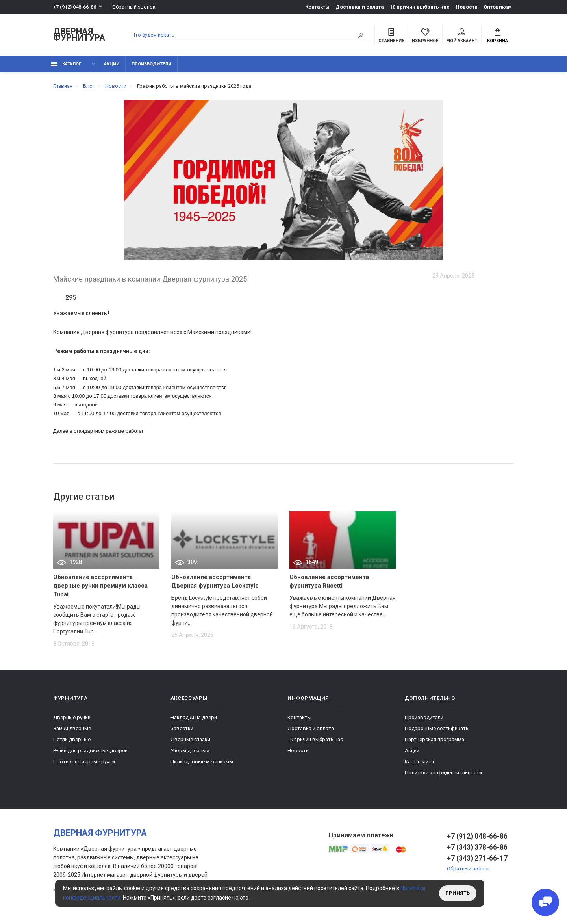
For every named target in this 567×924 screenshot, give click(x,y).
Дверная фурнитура (79, 35)
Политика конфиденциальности (443, 773)
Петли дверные (72, 739)
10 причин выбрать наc (420, 7)
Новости (467, 7)
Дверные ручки (72, 717)
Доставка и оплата (360, 7)
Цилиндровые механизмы (202, 762)
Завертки (182, 728)
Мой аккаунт (462, 36)
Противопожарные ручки (84, 762)
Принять (458, 893)
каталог (66, 64)
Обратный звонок (134, 7)
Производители (151, 64)
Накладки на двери (194, 717)
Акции (112, 64)
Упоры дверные (190, 751)
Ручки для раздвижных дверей (90, 751)
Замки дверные (72, 728)
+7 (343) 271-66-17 (477, 858)
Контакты (317, 7)
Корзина (498, 36)
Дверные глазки (190, 739)
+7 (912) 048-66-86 (75, 7)
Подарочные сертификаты (437, 728)
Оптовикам (498, 7)
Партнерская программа (435, 739)
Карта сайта (419, 762)
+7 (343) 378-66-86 (477, 847)
